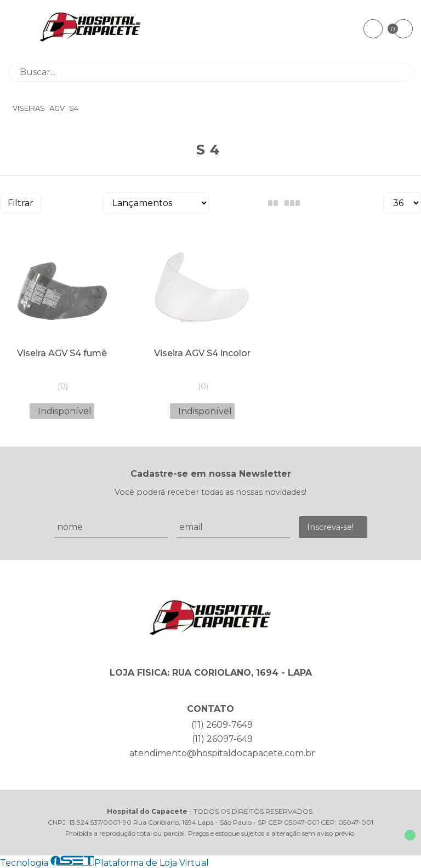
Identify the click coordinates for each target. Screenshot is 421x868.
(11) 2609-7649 (222, 725)
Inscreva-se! (330, 527)
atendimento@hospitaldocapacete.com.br (222, 753)
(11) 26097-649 (222, 739)
